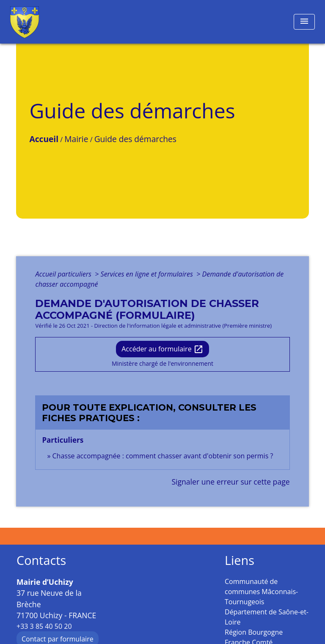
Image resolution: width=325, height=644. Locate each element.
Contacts (41, 560)
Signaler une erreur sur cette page (230, 482)
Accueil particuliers (64, 274)
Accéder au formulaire (162, 349)
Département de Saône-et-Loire (267, 617)
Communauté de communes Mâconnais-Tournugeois (261, 592)
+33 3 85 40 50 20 (44, 626)
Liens (240, 560)
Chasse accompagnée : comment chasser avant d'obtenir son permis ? (163, 456)
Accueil (44, 139)
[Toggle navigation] (304, 22)
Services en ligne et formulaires (148, 274)
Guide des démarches (135, 139)
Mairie (76, 139)
